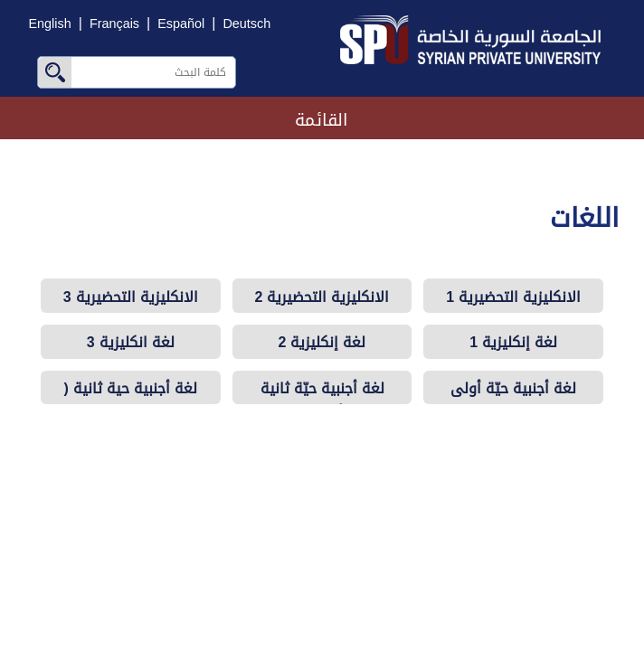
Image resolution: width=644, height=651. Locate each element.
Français (114, 24)
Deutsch (246, 24)
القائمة (322, 120)
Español (181, 24)
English (50, 24)
